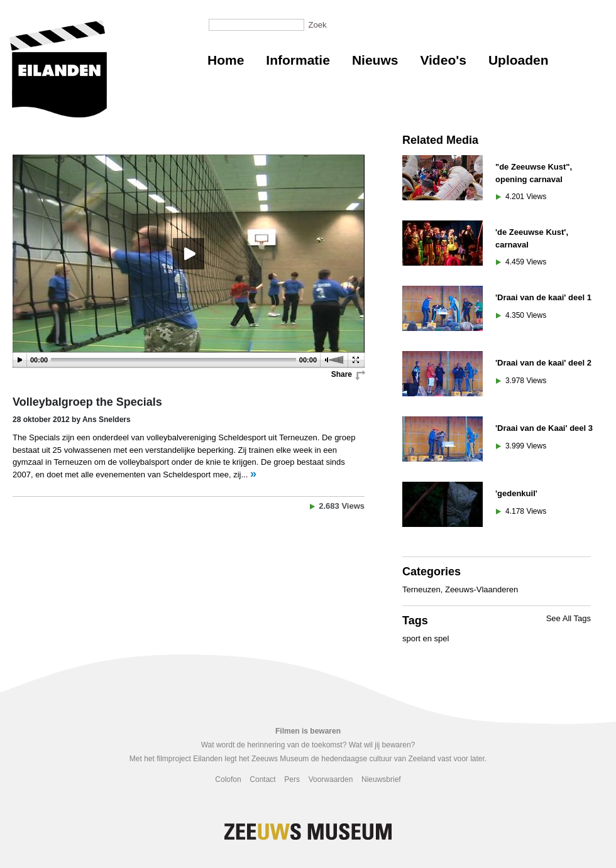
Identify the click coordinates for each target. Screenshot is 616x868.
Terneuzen (421, 589)
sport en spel (426, 638)
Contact (262, 779)
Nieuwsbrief (381, 779)
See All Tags (569, 618)
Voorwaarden (331, 779)
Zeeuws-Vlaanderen (481, 589)
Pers (292, 779)
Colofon (228, 779)
